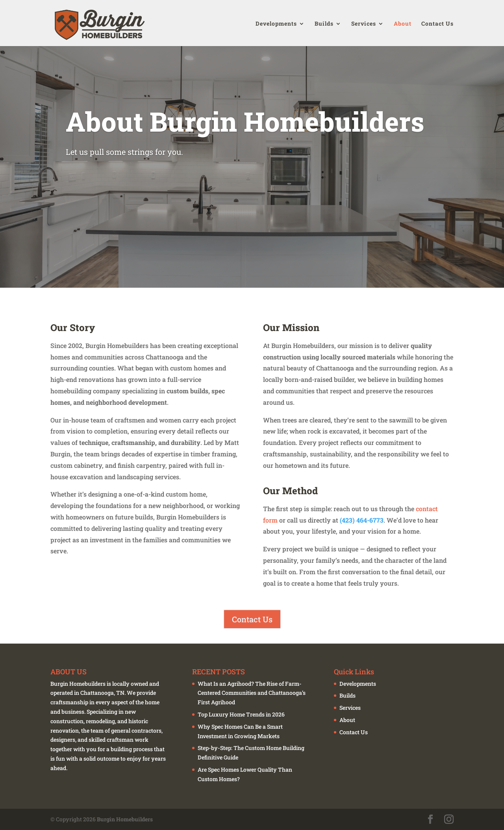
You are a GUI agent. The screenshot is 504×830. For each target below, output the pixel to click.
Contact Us (437, 24)
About (403, 24)
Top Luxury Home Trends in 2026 (241, 714)
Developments (276, 24)
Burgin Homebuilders (125, 819)
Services (364, 24)
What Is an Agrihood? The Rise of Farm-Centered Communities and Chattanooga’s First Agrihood (252, 693)
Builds (324, 24)
